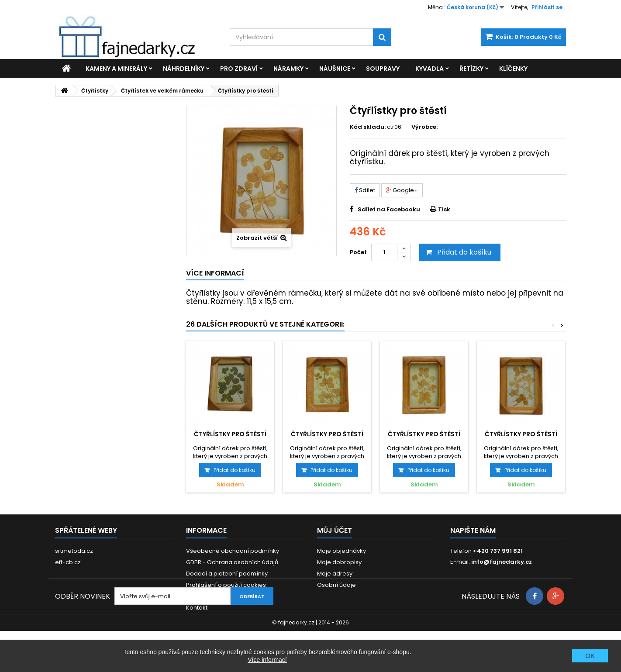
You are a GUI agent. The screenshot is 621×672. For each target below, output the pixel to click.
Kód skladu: (368, 127)
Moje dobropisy (339, 562)
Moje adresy (335, 574)
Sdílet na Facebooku (389, 209)
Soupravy (383, 69)
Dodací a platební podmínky (227, 574)
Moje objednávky (342, 551)
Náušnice (335, 69)
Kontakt (197, 608)
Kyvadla (430, 69)
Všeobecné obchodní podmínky (233, 551)
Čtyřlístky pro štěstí (230, 434)
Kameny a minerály (116, 69)
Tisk (444, 209)
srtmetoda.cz (74, 551)
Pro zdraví (239, 69)
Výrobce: (424, 127)
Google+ (402, 190)
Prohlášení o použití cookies (226, 585)
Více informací (267, 660)
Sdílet (365, 190)
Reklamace (202, 596)
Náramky (288, 69)
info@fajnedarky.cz (502, 562)
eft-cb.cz (68, 562)
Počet (358, 252)
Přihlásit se (547, 7)
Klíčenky (513, 69)
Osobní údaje (336, 585)
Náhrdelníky (184, 69)
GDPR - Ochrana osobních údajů (232, 562)
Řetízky (471, 69)
